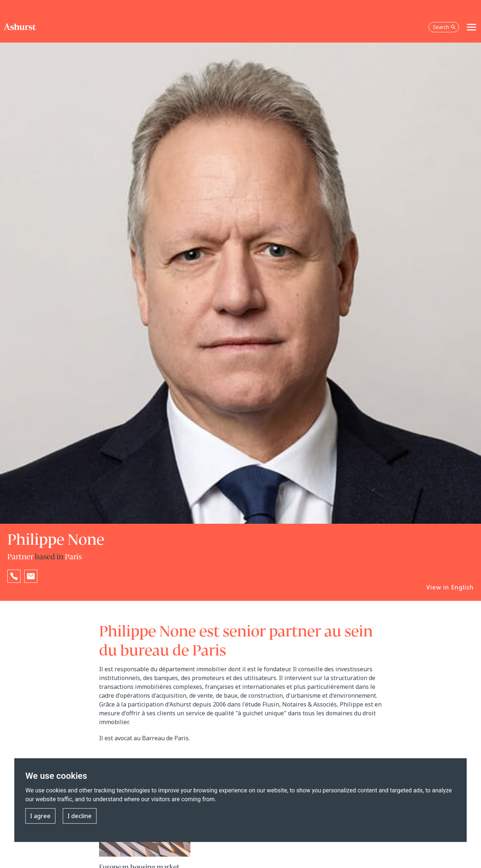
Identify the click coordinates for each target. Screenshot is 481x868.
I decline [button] (80, 816)
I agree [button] (40, 816)
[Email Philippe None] (31, 576)
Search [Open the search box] (444, 27)
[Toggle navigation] (471, 27)
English (462, 587)
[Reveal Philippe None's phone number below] (14, 576)
